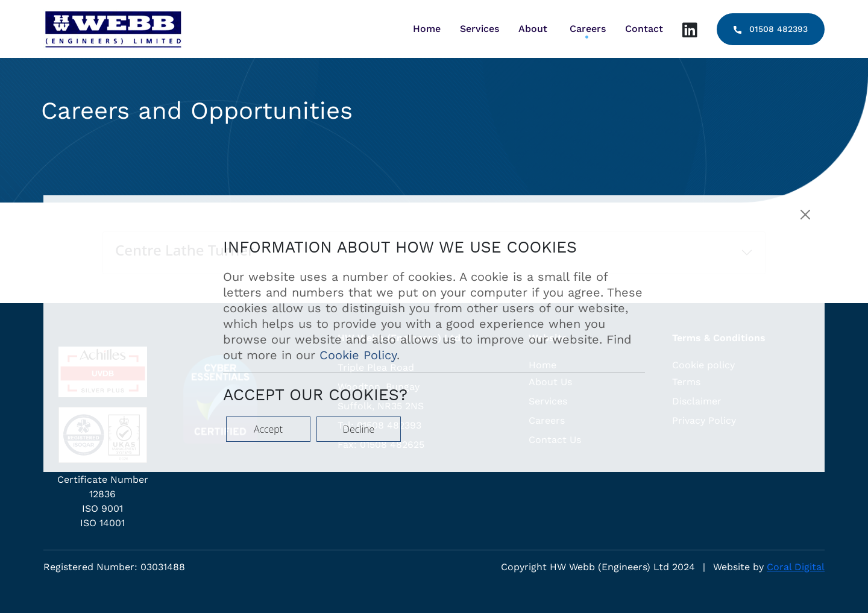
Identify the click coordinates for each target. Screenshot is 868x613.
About (533, 29)
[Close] (805, 215)
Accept (268, 429)
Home (427, 29)
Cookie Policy (358, 355)
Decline (359, 429)
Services (480, 29)
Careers (588, 29)
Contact (644, 29)
